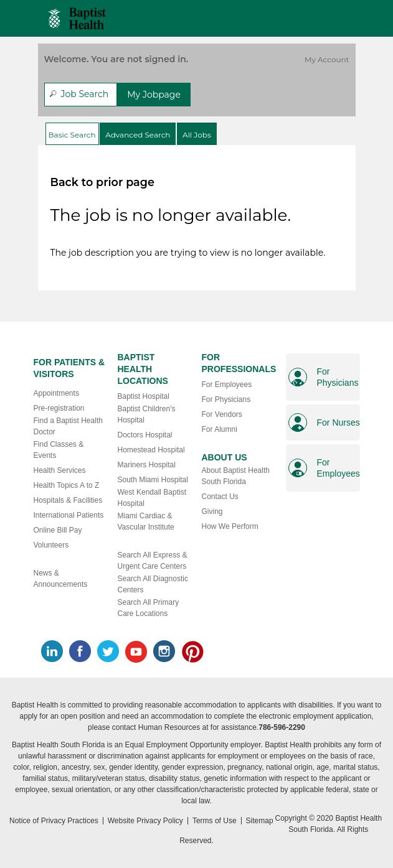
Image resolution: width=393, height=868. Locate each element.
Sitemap (260, 821)
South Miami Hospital (153, 480)
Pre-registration (59, 408)
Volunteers (51, 545)
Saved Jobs (350, 15)
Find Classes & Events (59, 450)
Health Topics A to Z (67, 485)
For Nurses (339, 422)
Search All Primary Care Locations (149, 608)
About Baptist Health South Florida (236, 476)
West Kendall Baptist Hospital (152, 498)
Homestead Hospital (151, 450)
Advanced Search (138, 135)
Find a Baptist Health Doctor (68, 426)
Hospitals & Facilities (68, 500)
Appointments (56, 393)
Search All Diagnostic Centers (153, 584)
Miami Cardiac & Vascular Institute (146, 521)
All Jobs (197, 135)
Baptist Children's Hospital (147, 414)
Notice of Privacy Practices (54, 821)
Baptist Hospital (144, 396)
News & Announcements (61, 579)
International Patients (69, 515)
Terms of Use (215, 821)
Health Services (60, 470)
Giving (212, 511)
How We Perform (230, 526)
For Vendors (222, 414)
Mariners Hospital (147, 465)
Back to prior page (102, 182)
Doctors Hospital (145, 435)
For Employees (227, 385)
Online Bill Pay (58, 530)
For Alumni (220, 429)
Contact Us (220, 497)
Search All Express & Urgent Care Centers (153, 561)
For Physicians (226, 399)
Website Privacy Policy (145, 821)
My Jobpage (154, 95)
